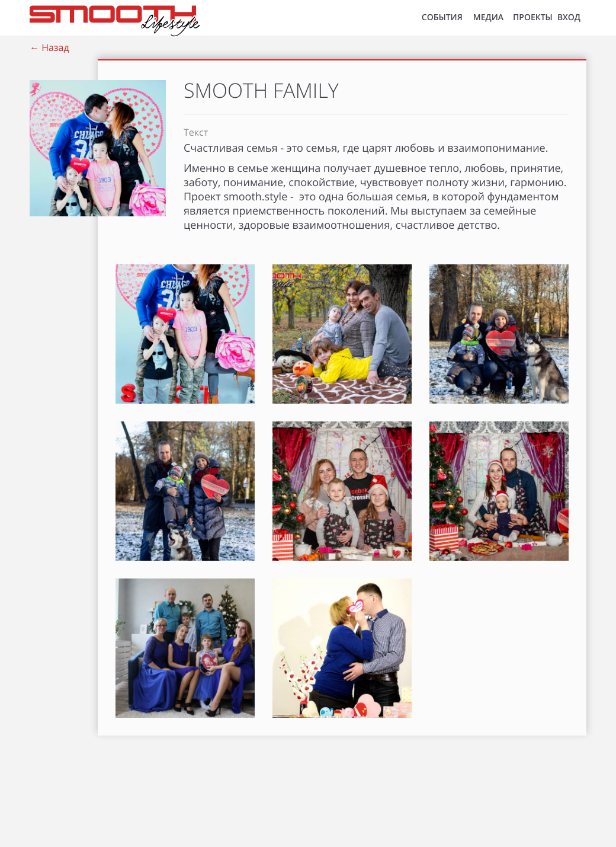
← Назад (49, 47)
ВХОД (569, 17)
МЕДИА (488, 17)
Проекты (533, 17)
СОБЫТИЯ (442, 17)
